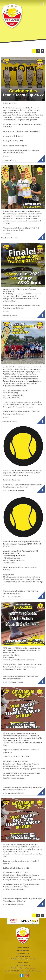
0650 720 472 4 (25, 965)
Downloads (32, 971)
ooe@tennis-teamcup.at (26, 959)
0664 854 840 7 (25, 956)
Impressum (40, 971)
